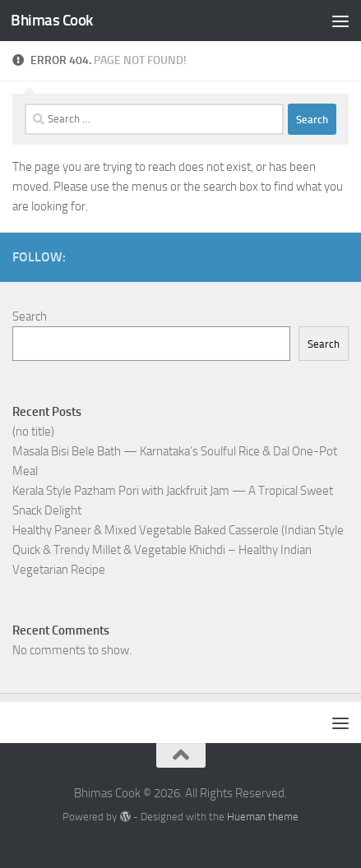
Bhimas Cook (52, 20)
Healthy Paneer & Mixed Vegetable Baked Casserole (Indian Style (178, 530)
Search (30, 316)
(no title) (33, 432)
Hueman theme (263, 817)
